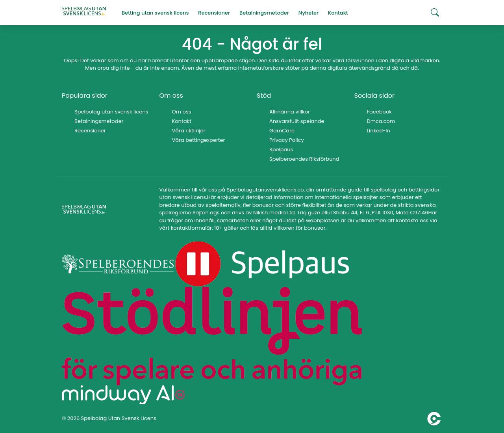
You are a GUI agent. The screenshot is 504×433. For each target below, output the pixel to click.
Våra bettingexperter (199, 140)
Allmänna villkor (290, 112)
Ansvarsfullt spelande (297, 121)
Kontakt (182, 121)
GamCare (282, 131)
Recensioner (90, 131)
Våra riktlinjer (189, 131)
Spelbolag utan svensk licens (111, 112)
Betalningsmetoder (99, 121)
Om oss (182, 112)
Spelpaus (281, 150)
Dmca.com (381, 121)
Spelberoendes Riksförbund (304, 159)
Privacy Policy (287, 140)
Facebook (379, 112)
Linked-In (379, 131)
